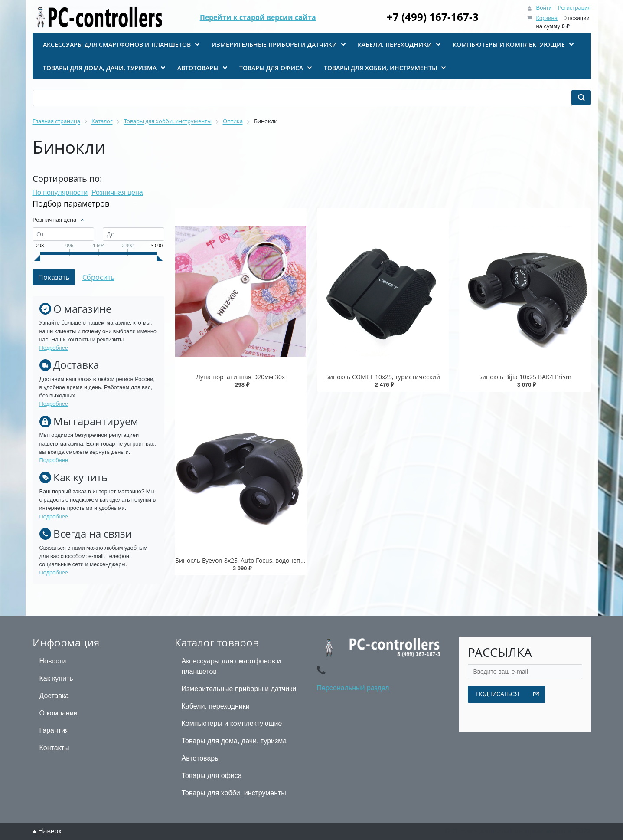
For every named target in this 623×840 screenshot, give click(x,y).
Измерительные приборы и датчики (239, 689)
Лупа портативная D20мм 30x (240, 377)
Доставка (54, 696)
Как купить (56, 678)
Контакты (54, 748)
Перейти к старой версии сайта (258, 17)
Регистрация (574, 8)
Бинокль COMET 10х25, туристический (383, 377)
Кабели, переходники (216, 706)
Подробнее (54, 348)
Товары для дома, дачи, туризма (234, 741)
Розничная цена (117, 192)
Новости (53, 661)
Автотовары (201, 758)
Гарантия (54, 730)
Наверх (47, 831)
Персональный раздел (353, 688)
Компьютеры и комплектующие (232, 724)
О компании (59, 713)
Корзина (547, 18)
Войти (544, 8)
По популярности (60, 192)
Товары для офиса (212, 776)
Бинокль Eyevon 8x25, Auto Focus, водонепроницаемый (257, 560)
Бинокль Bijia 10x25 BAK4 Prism (525, 377)
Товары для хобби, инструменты (234, 793)
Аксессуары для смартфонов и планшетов (232, 666)
